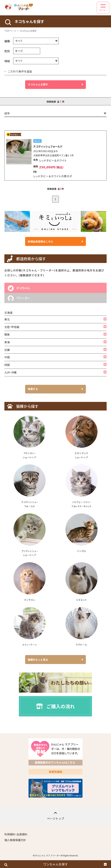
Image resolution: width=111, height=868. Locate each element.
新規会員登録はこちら (55, 241)
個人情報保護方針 (15, 840)
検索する (55, 389)
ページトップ (55, 816)
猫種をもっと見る (55, 660)
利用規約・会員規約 (16, 834)
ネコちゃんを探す (55, 85)
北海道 (8, 313)
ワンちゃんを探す (55, 864)
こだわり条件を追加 (18, 71)
